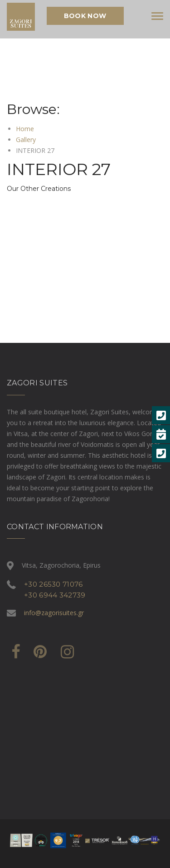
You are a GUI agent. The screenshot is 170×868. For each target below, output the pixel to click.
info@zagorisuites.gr (54, 613)
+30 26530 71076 (53, 584)
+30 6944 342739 (55, 595)
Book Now (85, 16)
